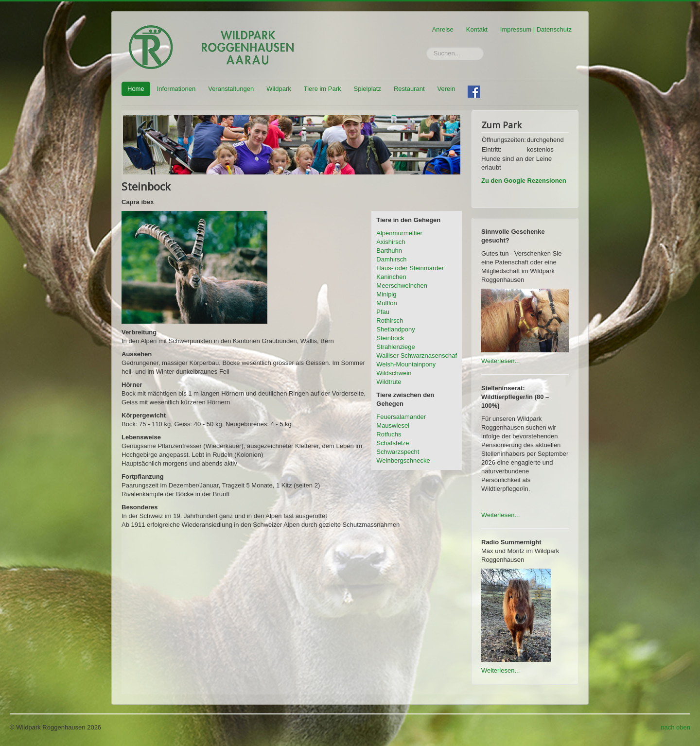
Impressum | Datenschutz (536, 29)
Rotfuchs (389, 434)
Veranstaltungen (231, 89)
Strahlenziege (396, 347)
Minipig (386, 294)
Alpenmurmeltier (399, 233)
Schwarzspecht (398, 452)
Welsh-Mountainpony (406, 364)
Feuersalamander (401, 417)
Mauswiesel (393, 425)
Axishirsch (391, 242)
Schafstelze (393, 443)
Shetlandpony (396, 329)
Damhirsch (391, 259)
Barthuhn (389, 251)
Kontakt (477, 29)
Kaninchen (391, 277)
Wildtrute (389, 382)
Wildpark (279, 89)
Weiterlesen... (500, 361)
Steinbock (390, 338)
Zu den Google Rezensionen (524, 181)
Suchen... (427, 47)
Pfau (383, 312)
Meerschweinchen (402, 286)
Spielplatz (367, 89)
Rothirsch (390, 321)
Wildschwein (394, 373)
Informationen (176, 89)
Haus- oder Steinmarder (410, 268)
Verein (446, 89)
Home (136, 89)
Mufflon (386, 303)
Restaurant (409, 89)
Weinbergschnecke (403, 460)
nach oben (675, 727)
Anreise (443, 29)
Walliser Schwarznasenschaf (417, 356)
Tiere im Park (323, 89)
